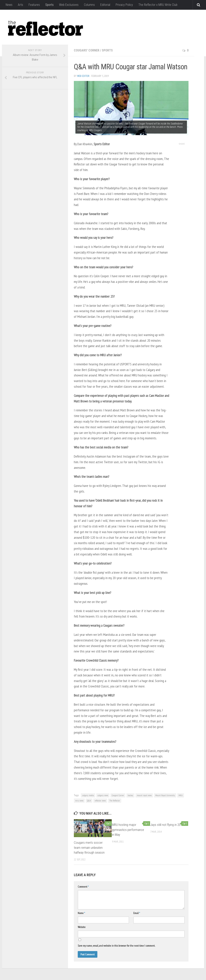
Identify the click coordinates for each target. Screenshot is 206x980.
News (9, 5)
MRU (181, 795)
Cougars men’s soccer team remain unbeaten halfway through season (89, 848)
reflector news (100, 801)
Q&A (89, 801)
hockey (130, 795)
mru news (79, 801)
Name (81, 913)
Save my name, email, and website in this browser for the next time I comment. (116, 946)
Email (137, 913)
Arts (21, 5)
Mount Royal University (165, 795)
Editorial (105, 5)
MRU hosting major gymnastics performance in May (128, 830)
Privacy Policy (124, 5)
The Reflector (115, 801)
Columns (89, 5)
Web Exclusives (69, 5)
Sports (49, 5)
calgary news (103, 795)
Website (82, 927)
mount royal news (144, 795)
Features (34, 5)
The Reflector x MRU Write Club (158, 5)
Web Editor (83, 76)
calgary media (88, 795)
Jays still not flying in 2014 (167, 825)
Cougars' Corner (87, 50)
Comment (83, 887)
